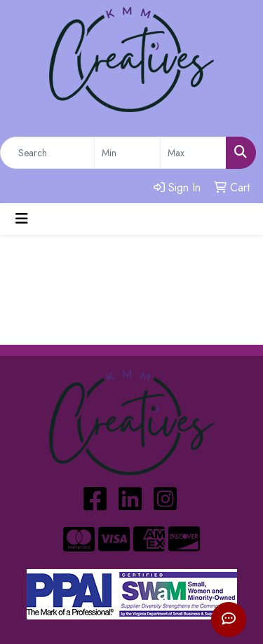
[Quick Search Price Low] (127, 153)
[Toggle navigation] (22, 219)
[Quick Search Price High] (193, 153)
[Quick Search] (47, 153)
